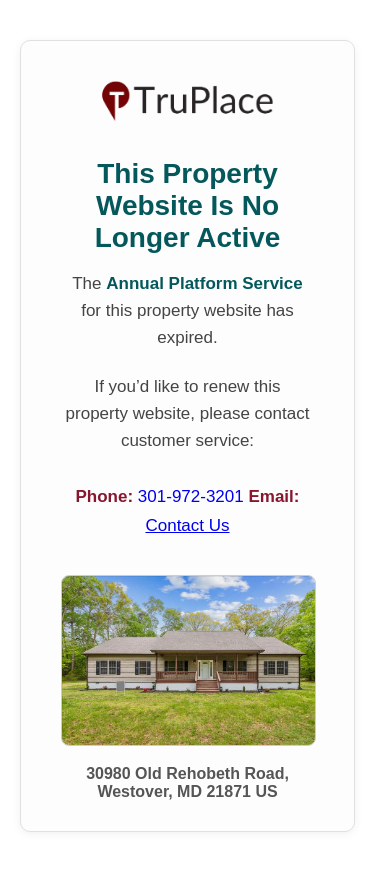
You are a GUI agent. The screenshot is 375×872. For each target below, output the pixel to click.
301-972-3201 (193, 496)
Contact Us (187, 525)
